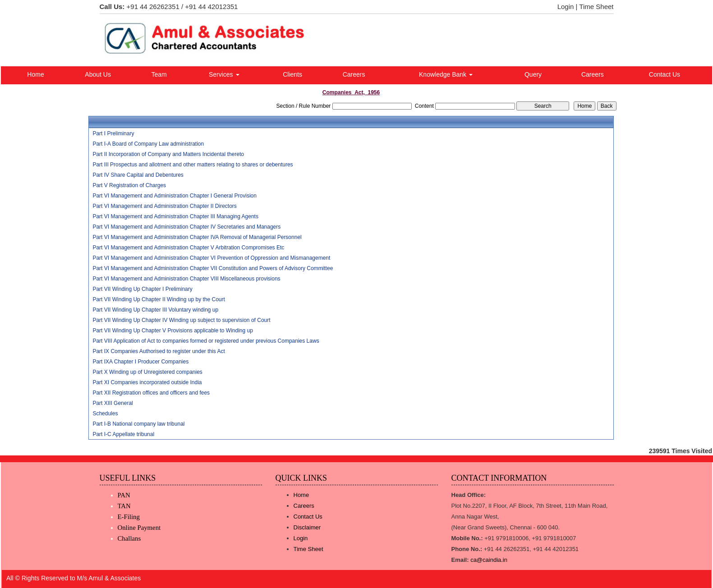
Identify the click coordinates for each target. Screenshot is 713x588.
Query (533, 74)
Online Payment (139, 528)
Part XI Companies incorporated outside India (147, 382)
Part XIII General (113, 403)
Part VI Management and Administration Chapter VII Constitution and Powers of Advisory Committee (213, 268)
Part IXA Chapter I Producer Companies (140, 362)
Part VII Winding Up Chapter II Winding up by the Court (159, 299)
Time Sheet (596, 7)
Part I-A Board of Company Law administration (148, 144)
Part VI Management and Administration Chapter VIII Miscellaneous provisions (186, 279)
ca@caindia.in (489, 560)
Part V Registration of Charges (129, 185)
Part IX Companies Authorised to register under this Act (159, 351)
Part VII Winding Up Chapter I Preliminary (142, 289)
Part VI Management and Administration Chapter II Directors (164, 206)
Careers (354, 74)
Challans (129, 538)
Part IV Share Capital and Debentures (138, 175)
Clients (292, 74)
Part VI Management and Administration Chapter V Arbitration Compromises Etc (188, 248)
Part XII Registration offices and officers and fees (151, 393)
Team (159, 74)
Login (566, 7)
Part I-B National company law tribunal (138, 424)
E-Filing (129, 517)
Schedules (105, 413)
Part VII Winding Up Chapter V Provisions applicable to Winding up (173, 331)
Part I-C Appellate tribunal (123, 434)
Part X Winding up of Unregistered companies (147, 372)
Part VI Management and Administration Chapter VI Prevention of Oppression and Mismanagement (211, 258)
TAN (124, 506)
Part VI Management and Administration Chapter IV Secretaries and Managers (186, 227)
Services (224, 74)
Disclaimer (307, 527)
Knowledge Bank (446, 74)
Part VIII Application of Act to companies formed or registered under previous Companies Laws (206, 341)
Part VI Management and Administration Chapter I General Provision (175, 196)
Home (35, 74)
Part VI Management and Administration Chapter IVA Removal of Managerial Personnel (197, 237)
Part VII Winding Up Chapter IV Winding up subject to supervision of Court (181, 320)
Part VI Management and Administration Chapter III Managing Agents (175, 216)
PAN (124, 495)
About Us (98, 74)
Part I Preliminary (113, 133)
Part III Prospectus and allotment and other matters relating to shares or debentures (193, 165)
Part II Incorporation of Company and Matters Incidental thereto (168, 154)
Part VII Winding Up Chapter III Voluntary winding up (155, 310)
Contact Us (665, 74)
